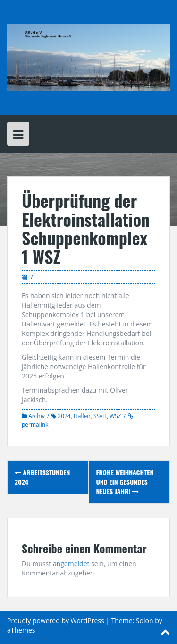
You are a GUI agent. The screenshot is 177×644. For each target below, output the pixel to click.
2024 (64, 416)
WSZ (115, 416)
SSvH (100, 416)
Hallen (82, 416)
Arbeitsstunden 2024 (42, 477)
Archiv (37, 416)
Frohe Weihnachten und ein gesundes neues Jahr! (125, 482)
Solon (145, 621)
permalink (35, 425)
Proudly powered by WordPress (56, 621)
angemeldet (71, 563)
